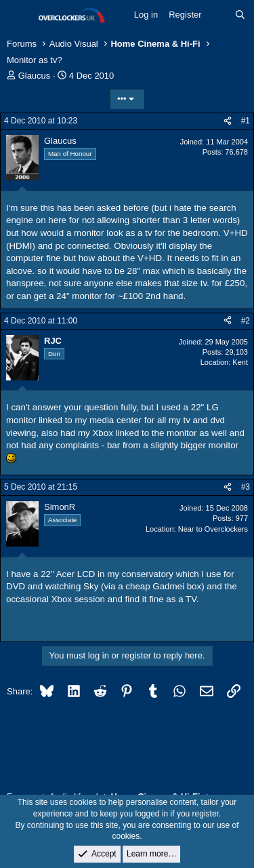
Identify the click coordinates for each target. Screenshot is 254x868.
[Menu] (19, 16)
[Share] (228, 121)
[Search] (240, 15)
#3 (246, 487)
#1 (246, 121)
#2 (246, 321)
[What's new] (218, 15)
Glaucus (35, 76)
